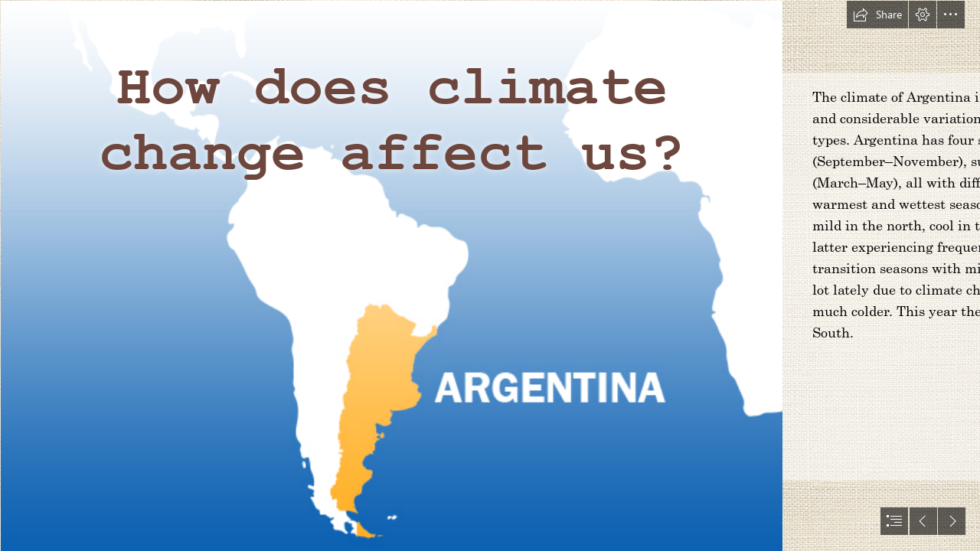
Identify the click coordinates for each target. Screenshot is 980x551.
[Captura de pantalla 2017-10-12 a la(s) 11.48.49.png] (391, 275)
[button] (877, 15)
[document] (490, 275)
